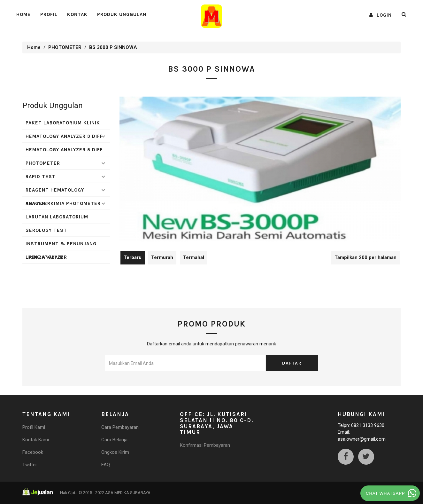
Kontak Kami (36, 440)
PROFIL (49, 14)
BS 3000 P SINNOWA (113, 47)
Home (23, 14)
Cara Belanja (114, 440)
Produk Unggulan (122, 14)
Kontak (77, 14)
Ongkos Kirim (115, 452)
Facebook (33, 452)
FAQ (106, 465)
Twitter (30, 465)
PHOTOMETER (65, 47)
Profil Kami (34, 427)
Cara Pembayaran (120, 427)
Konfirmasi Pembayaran (205, 445)
